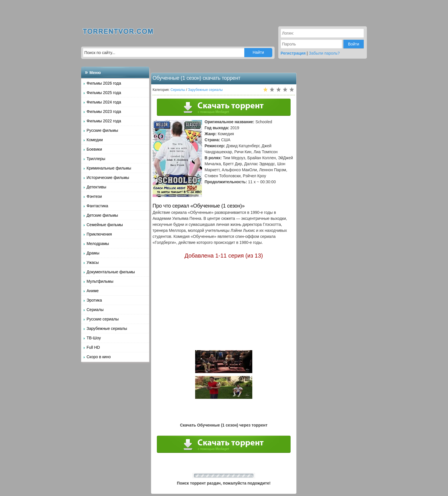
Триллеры (96, 159)
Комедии (95, 140)
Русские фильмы (102, 130)
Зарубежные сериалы (107, 328)
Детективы (96, 187)
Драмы (93, 253)
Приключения (99, 234)
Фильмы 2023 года (104, 111)
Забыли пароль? (324, 53)
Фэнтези (94, 196)
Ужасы (93, 262)
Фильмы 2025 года (104, 93)
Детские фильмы (102, 215)
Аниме (93, 291)
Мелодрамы (98, 244)
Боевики (94, 149)
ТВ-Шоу (94, 338)
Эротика (94, 300)
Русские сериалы (103, 319)
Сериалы (95, 310)
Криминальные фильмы (109, 168)
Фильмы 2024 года (104, 102)
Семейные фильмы (105, 225)
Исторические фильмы (108, 178)
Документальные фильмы (111, 272)
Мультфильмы (100, 281)
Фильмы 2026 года (104, 83)
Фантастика (97, 206)
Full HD (93, 347)
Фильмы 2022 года (104, 121)
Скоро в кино (99, 357)
